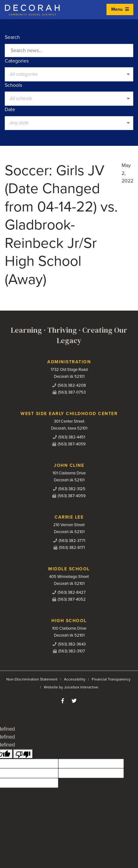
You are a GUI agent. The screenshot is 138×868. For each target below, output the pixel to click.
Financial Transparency (111, 679)
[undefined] (23, 754)
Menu (120, 9)
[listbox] (69, 74)
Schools (13, 85)
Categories (17, 61)
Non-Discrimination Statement (32, 679)
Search (12, 37)
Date (10, 110)
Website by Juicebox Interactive (71, 687)
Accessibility (75, 679)
